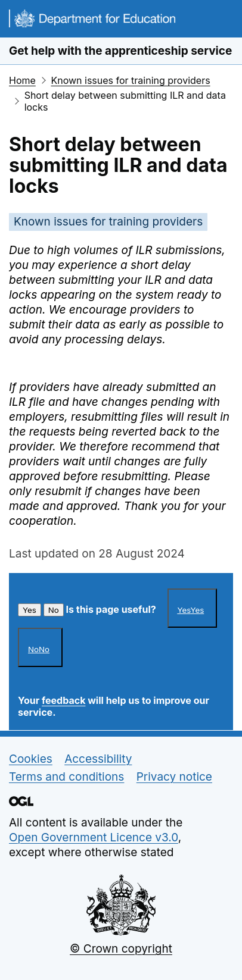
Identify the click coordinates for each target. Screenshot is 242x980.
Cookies (31, 759)
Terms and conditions (66, 777)
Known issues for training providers (130, 80)
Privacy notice (174, 777)
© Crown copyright (121, 949)
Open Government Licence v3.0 (94, 837)
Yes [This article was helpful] (30, 610)
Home (22, 80)
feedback (63, 700)
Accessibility (98, 759)
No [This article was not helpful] (54, 610)
